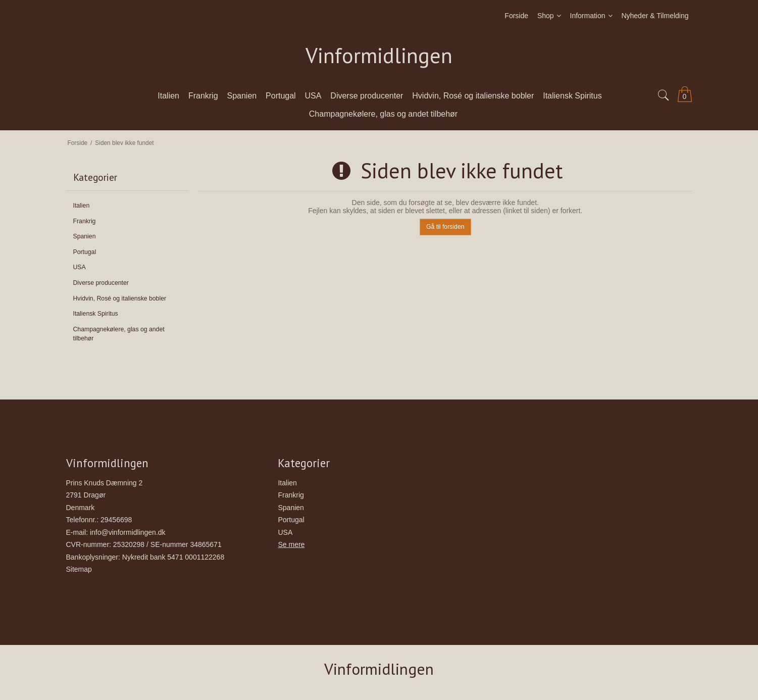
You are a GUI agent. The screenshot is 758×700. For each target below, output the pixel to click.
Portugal (85, 252)
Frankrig (85, 221)
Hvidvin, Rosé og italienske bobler (120, 298)
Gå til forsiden (445, 227)
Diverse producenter (101, 283)
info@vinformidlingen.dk (128, 532)
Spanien (85, 236)
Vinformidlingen (379, 56)
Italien (82, 206)
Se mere (291, 544)
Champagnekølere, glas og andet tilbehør (119, 334)
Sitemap (79, 569)
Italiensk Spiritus (96, 314)
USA (80, 267)
